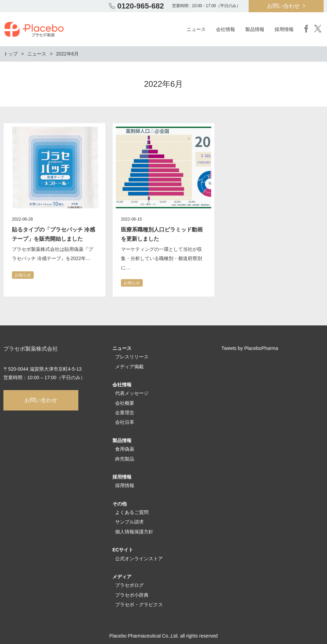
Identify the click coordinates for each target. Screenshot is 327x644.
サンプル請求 (129, 522)
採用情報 (125, 485)
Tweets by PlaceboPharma (250, 348)
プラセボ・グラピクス (139, 605)
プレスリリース (132, 357)
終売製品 (125, 459)
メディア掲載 (129, 367)
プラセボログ (129, 585)
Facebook (306, 29)
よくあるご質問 (132, 512)
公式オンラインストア (139, 559)
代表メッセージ (132, 393)
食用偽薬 (125, 449)
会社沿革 (125, 422)
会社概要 (125, 403)
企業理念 (125, 413)
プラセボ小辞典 (132, 595)
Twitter (318, 29)
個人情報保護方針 (134, 532)
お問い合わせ (283, 6)
